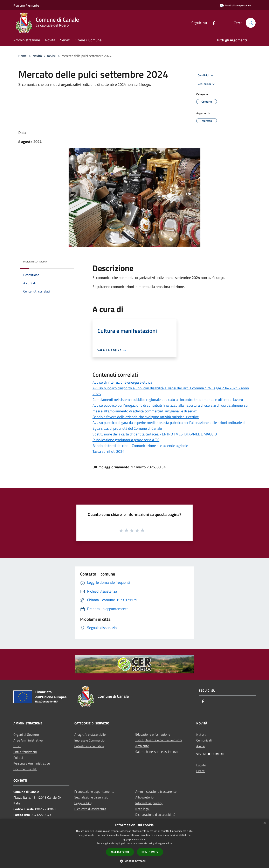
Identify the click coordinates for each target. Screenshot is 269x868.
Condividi (206, 75)
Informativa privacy (149, 803)
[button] (134, 861)
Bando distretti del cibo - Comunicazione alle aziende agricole (140, 446)
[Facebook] (212, 23)
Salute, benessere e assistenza (157, 752)
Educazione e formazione (153, 734)
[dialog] (134, 843)
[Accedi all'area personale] (235, 5)
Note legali (143, 809)
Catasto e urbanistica (89, 746)
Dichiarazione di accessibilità (155, 815)
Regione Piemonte (26, 5)
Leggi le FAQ (83, 803)
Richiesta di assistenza (90, 809)
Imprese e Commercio (89, 740)
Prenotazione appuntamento (94, 791)
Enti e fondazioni (25, 752)
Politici (18, 758)
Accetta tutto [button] (120, 852)
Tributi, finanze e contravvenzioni (159, 740)
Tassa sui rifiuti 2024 (108, 451)
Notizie (201, 735)
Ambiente (142, 746)
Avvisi (51, 56)
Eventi (201, 771)
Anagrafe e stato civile (90, 735)
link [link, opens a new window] (170, 843)
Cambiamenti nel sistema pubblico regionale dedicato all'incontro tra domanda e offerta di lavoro (168, 400)
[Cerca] (251, 23)
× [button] (264, 823)
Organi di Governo (26, 735)
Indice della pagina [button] (35, 262)
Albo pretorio (144, 797)
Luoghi (201, 765)
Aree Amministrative (28, 740)
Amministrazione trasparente (156, 791)
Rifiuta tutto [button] (150, 852)
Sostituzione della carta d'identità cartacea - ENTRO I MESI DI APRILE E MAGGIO (155, 434)
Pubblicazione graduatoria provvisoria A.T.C (126, 440)
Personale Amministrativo (32, 763)
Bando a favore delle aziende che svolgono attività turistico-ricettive (146, 417)
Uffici (17, 746)
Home (22, 56)
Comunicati (204, 740)
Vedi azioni (207, 84)
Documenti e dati (25, 769)
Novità (37, 56)
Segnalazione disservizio (91, 797)
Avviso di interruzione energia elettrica (122, 382)
